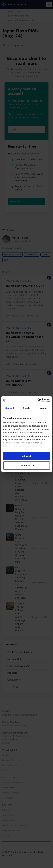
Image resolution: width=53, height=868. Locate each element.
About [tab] (43, 408)
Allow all (26, 456)
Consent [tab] (10, 408)
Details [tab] (27, 408)
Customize (27, 465)
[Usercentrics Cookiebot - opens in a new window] (38, 400)
